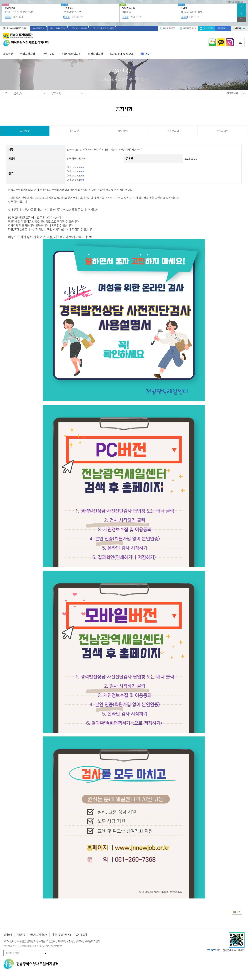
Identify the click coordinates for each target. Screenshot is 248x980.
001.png (71, 167)
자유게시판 (124, 131)
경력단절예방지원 (71, 54)
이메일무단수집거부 (62, 934)
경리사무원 (10, 8)
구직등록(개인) (190, 28)
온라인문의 (223, 28)
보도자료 (74, 131)
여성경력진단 (39, 28)
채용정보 (239, 28)
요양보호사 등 (129, 8)
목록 (239, 912)
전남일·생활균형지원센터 (103, 28)
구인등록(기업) (169, 28)
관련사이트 (222, 131)
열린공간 (145, 54)
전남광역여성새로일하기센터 (15, 28)
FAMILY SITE (13, 953)
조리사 (184, 8)
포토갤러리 (173, 131)
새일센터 (8, 54)
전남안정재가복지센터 (73, 12)
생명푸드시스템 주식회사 (191, 12)
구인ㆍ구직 (48, 54)
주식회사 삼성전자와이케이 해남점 (19, 12)
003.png (71, 175)
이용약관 (21, 934)
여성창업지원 (95, 54)
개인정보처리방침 (39, 934)
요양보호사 (68, 8)
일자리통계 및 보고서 (122, 54)
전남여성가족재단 (79, 28)
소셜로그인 (208, 28)
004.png (71, 180)
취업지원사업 (27, 54)
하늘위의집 (127, 12)
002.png (71, 171)
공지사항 (25, 131)
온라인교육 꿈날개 (58, 28)
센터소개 (8, 934)
